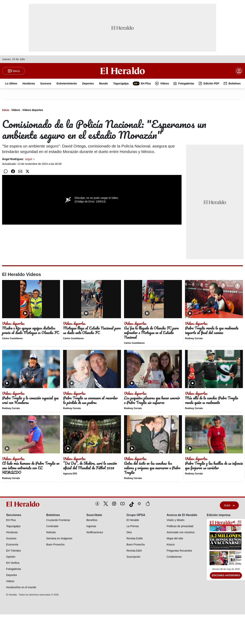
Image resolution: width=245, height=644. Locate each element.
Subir (229, 506)
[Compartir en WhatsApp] (6, 172)
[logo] (24, 504)
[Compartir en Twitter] (28, 172)
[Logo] (122, 71)
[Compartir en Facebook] (13, 172)
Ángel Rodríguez (18, 159)
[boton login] (239, 71)
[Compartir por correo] (20, 172)
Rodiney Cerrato (194, 339)
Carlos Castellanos (12, 339)
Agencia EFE (70, 474)
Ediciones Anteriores (226, 576)
